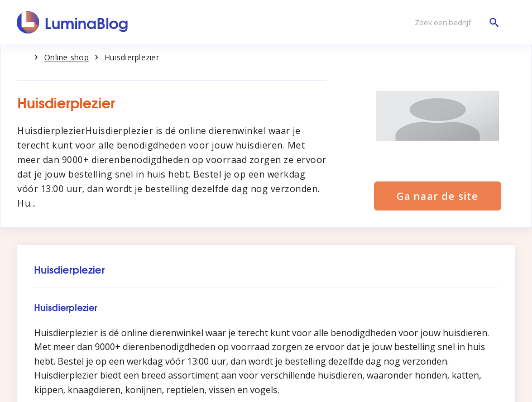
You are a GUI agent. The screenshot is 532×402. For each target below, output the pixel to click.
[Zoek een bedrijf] (454, 23)
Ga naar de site (438, 196)
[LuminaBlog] (73, 22)
